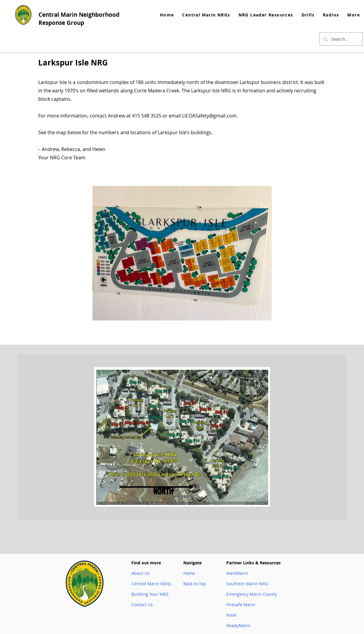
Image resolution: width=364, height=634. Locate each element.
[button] (266, 15)
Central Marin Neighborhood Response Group (79, 19)
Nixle (231, 615)
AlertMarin (237, 573)
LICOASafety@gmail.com (209, 116)
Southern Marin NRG (247, 584)
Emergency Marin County (252, 594)
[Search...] (341, 39)
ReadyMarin (238, 625)
